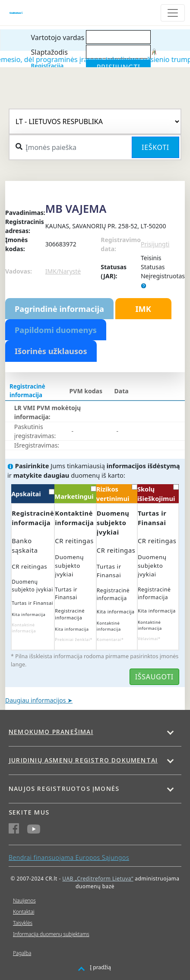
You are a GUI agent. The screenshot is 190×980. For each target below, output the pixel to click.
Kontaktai (24, 912)
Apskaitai (33, 493)
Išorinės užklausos (51, 351)
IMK (143, 309)
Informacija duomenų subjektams (51, 934)
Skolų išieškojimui (158, 493)
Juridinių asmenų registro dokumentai (83, 760)
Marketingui (75, 493)
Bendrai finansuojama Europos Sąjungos (69, 857)
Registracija (47, 65)
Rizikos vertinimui (117, 493)
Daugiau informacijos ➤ (39, 700)
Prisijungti (155, 244)
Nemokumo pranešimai (51, 732)
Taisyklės (23, 923)
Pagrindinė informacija (59, 309)
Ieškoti (155, 147)
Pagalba (22, 953)
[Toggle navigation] (173, 13)
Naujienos (24, 901)
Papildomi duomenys (56, 330)
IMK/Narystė (63, 271)
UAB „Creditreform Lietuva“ (98, 879)
